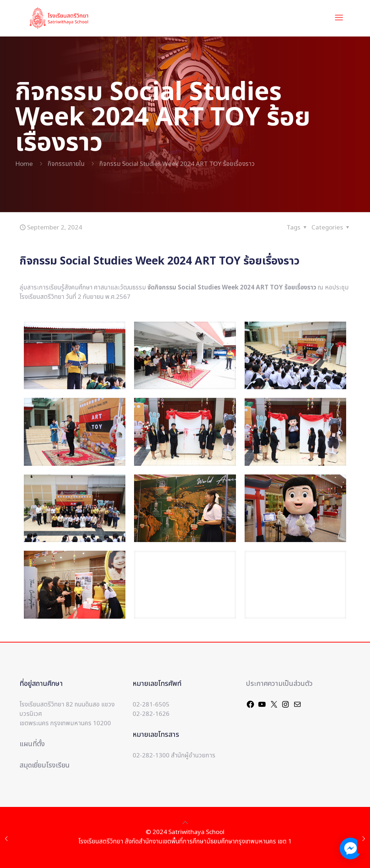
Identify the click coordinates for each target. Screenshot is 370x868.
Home (24, 164)
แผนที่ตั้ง (32, 744)
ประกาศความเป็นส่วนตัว (279, 684)
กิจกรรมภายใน (66, 164)
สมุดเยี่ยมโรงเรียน (45, 766)
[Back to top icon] (185, 823)
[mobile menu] (339, 18)
